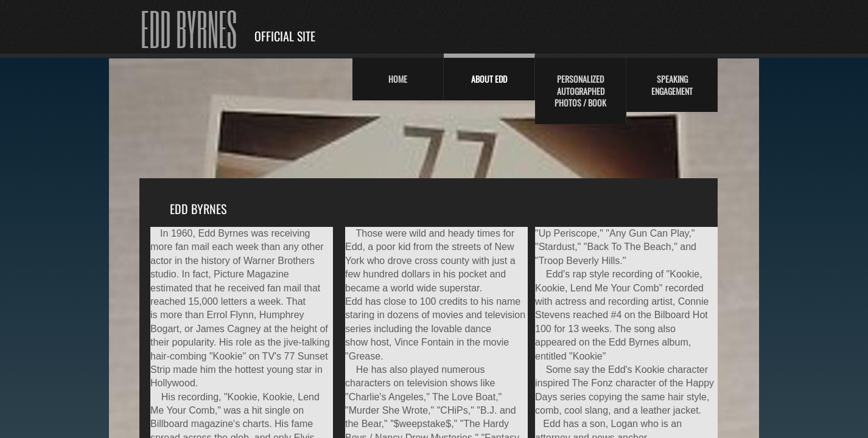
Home (398, 79)
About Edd (489, 79)
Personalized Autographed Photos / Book (580, 91)
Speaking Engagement (672, 85)
